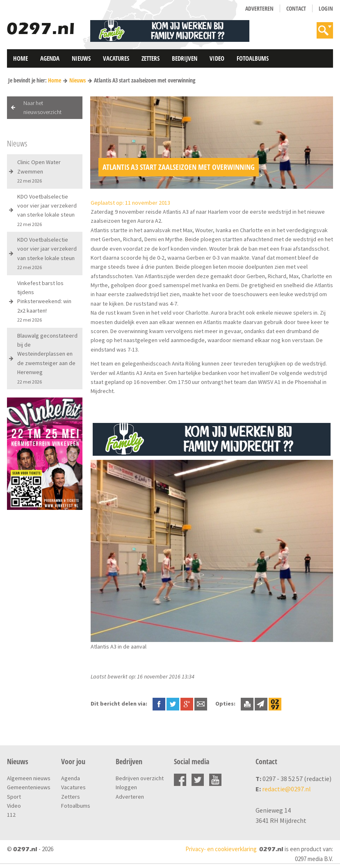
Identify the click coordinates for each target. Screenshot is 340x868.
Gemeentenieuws (29, 787)
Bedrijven (185, 58)
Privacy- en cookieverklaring (221, 849)
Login (326, 8)
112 (11, 815)
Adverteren (259, 8)
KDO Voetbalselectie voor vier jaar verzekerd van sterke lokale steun (47, 210)
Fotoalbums (253, 58)
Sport (14, 797)
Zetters (151, 58)
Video (217, 58)
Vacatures (116, 58)
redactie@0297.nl (286, 789)
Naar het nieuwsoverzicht (42, 107)
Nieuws (81, 58)
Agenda (50, 58)
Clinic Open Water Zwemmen (39, 171)
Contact (296, 8)
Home (21, 58)
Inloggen (126, 787)
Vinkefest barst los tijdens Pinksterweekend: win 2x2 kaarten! (44, 301)
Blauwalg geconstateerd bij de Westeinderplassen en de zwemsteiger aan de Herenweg (47, 358)
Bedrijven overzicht (140, 778)
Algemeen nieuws (29, 778)
